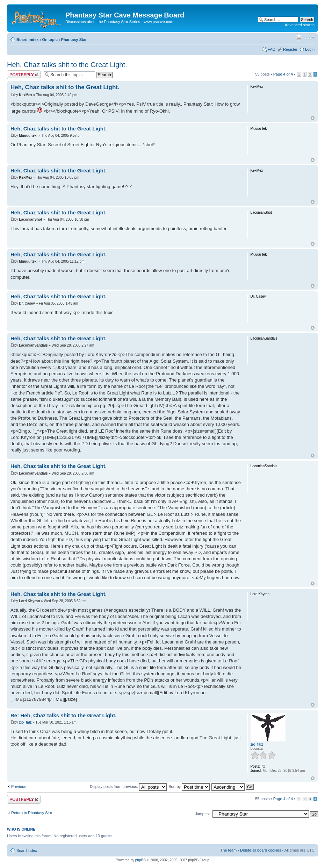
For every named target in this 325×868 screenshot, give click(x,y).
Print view (299, 38)
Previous (19, 787)
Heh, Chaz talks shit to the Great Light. (67, 65)
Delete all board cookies (261, 850)
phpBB (140, 860)
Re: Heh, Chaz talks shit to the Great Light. (63, 715)
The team (229, 850)
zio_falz (25, 722)
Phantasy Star (74, 40)
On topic (50, 40)
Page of (283, 74)
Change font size (309, 38)
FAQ (272, 49)
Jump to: (202, 814)
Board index (28, 40)
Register (290, 49)
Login (310, 49)
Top (313, 118)
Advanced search (300, 25)
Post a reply (24, 75)
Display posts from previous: (128, 787)
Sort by (189, 787)
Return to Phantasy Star (32, 813)
